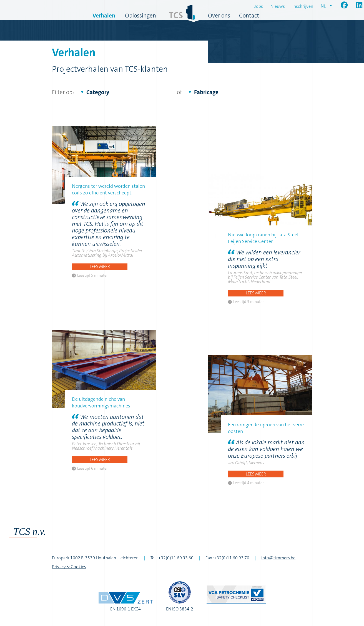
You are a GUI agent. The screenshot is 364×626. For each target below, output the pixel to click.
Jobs (259, 6)
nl (323, 6)
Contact (249, 16)
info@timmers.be (278, 558)
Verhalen (104, 16)
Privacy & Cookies (69, 567)
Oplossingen (140, 16)
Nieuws (278, 6)
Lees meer (100, 266)
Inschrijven (303, 6)
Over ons (219, 16)
